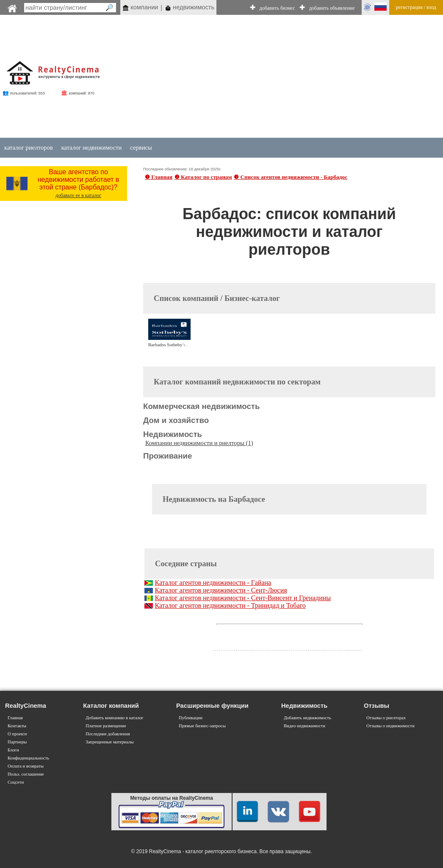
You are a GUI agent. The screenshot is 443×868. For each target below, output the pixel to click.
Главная (15, 718)
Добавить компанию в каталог (114, 718)
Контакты (17, 726)
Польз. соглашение (26, 774)
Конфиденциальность (28, 758)
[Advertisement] (264, 77)
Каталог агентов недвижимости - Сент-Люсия (221, 590)
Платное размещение (106, 726)
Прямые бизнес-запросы (202, 726)
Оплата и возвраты (26, 766)
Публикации (191, 718)
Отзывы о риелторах (386, 718)
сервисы (141, 147)
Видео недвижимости (305, 726)
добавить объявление (332, 8)
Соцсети (16, 782)
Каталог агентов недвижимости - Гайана (213, 583)
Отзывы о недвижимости (390, 726)
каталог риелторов (29, 147)
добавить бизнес (277, 8)
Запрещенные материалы (109, 742)
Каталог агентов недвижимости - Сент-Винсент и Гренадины (243, 598)
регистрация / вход (416, 7)
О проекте (17, 734)
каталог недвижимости (92, 147)
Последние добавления (108, 734)
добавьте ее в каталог (79, 195)
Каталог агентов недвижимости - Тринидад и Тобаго (230, 605)
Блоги (13, 750)
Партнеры (17, 742)
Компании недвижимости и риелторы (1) (199, 443)
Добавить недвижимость (307, 718)
